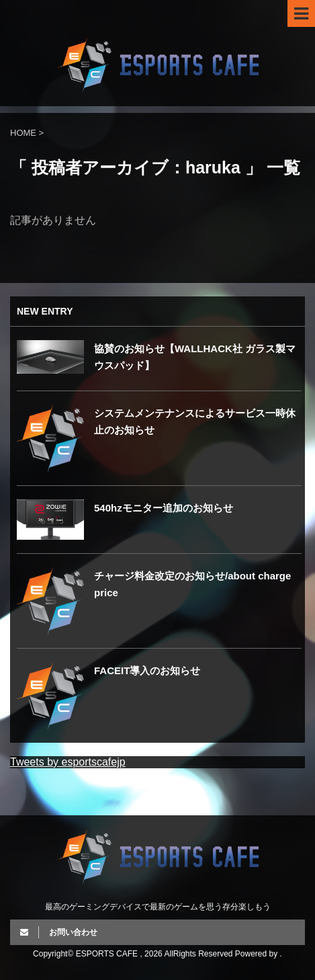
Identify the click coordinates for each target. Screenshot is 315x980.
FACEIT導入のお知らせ (147, 670)
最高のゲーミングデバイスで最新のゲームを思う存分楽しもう (158, 907)
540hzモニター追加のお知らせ (164, 508)
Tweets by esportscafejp (68, 762)
